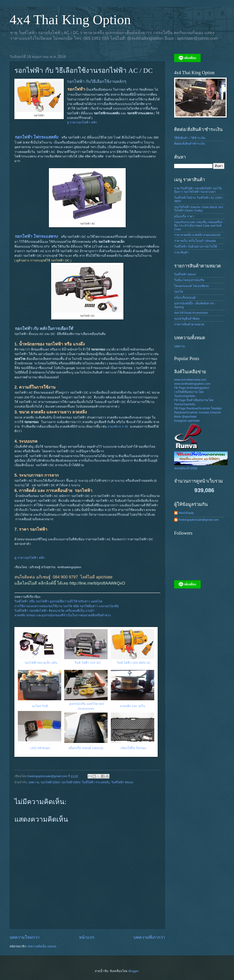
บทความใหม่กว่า (25, 937)
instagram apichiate (187, 421)
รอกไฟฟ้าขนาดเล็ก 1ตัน (41, 663)
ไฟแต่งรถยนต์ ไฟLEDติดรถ (191, 286)
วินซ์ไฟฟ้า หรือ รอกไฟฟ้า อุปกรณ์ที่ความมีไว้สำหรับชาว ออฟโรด (58, 601)
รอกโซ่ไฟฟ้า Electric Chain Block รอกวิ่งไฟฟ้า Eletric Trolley (199, 209)
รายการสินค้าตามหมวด (189, 324)
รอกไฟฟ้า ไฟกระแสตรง (36, 236)
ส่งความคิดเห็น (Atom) (42, 946)
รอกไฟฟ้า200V (50, 782)
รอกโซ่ (179, 292)
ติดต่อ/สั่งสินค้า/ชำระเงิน (190, 144)
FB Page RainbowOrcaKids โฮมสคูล (198, 408)
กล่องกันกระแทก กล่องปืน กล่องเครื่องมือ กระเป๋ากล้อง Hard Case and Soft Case (198, 226)
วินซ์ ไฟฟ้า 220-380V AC (134, 663)
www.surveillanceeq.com (190, 380)
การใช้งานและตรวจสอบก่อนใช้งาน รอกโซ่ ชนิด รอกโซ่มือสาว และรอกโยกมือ (67, 606)
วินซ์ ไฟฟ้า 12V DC (88, 663)
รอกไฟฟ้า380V (71, 782)
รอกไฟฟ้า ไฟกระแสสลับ (36, 137)
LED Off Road (40, 748)
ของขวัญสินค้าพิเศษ (187, 319)
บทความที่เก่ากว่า (149, 937)
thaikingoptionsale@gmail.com (199, 520)
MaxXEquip (186, 513)
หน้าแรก (87, 937)
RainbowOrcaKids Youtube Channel (198, 412)
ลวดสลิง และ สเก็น (133, 706)
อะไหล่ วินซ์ (40, 706)
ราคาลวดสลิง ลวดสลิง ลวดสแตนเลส (197, 235)
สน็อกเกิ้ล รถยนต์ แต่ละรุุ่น (86, 748)
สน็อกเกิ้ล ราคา (184, 216)
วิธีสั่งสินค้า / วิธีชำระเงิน (190, 138)
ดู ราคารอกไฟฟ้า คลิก (82, 122)
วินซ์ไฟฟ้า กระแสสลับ (96, 782)
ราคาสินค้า (181, 252)
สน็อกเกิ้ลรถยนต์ (185, 298)
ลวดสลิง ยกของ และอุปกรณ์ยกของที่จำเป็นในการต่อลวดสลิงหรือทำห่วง (63, 615)
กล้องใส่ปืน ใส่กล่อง (133, 748)
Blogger (133, 971)
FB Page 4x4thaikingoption (192, 388)
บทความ (34, 782)
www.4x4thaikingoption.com (192, 384)
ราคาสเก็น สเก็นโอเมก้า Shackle (195, 241)
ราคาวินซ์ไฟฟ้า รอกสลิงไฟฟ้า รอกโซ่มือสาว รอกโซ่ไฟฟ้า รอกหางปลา (198, 190)
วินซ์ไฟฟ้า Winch (122, 782)
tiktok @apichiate (185, 417)
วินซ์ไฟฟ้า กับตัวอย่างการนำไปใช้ (195, 247)
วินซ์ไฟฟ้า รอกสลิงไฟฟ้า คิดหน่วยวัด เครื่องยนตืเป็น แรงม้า (55, 611)
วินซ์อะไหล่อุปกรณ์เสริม (189, 280)
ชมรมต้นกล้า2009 (186, 468)
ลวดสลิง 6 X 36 (118, 427)
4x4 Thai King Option (70, 20)
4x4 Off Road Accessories (191, 313)
